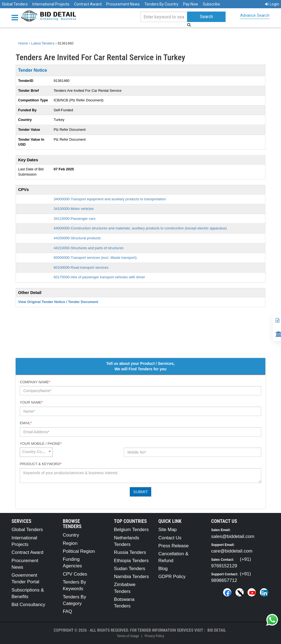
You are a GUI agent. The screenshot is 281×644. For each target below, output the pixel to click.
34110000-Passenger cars (75, 219)
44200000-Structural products (77, 238)
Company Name (35, 382)
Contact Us (170, 538)
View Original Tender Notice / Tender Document (58, 302)
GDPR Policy (172, 577)
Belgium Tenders (131, 530)
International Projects (51, 4)
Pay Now (191, 4)
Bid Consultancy (28, 605)
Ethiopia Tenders (131, 561)
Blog (163, 569)
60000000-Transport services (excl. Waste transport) (95, 258)
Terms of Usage (128, 636)
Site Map (168, 530)
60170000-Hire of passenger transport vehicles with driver (99, 277)
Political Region (79, 551)
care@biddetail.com (232, 551)
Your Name (31, 402)
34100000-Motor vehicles (74, 209)
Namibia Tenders (131, 577)
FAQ (68, 611)
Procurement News (123, 4)
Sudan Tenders (130, 569)
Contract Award (88, 4)
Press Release (174, 546)
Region (70, 543)
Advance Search (255, 15)
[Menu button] (16, 17)
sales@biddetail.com (233, 536)
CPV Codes (75, 574)
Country (71, 535)
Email (26, 423)
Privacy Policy (154, 636)
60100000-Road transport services (81, 267)
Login (272, 4)
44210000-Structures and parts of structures (89, 248)
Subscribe (211, 4)
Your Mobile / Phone (41, 444)
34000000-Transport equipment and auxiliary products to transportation (110, 199)
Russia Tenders (130, 552)
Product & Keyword (41, 464)
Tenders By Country (161, 4)
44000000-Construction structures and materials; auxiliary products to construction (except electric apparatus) (140, 228)
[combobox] (36, 452)
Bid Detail (217, 630)
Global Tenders (15, 4)
